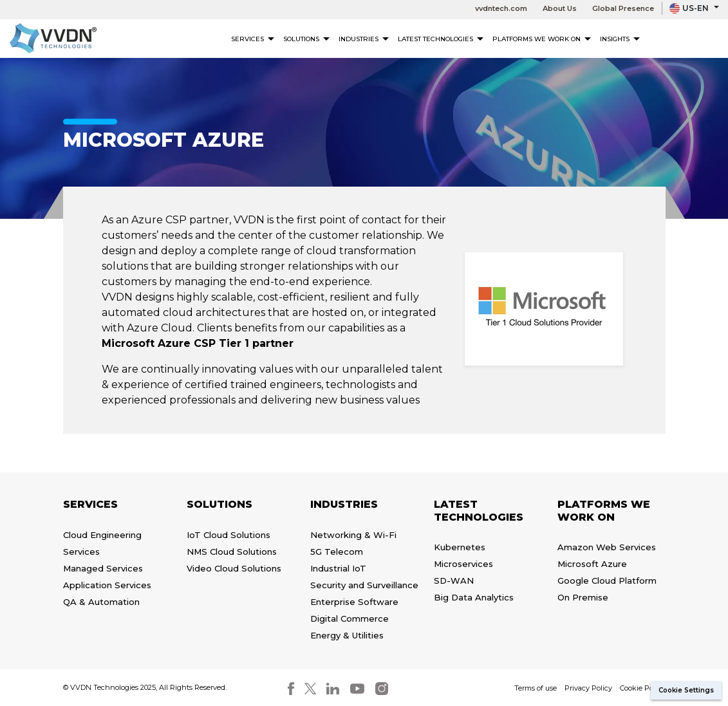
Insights (620, 39)
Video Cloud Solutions (234, 568)
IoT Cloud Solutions (229, 535)
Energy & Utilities (347, 635)
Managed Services (103, 568)
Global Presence (623, 8)
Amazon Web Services (607, 547)
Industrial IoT (338, 568)
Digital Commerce (350, 618)
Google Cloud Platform (607, 581)
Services (253, 39)
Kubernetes (460, 547)
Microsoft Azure (592, 564)
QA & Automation (101, 602)
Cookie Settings (686, 690)
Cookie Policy (642, 688)
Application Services (107, 585)
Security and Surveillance (364, 585)
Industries (364, 39)
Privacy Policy (588, 688)
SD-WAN (454, 581)
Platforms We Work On (542, 39)
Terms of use (536, 688)
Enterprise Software (354, 602)
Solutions (306, 39)
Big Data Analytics (474, 597)
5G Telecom (337, 552)
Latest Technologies (441, 39)
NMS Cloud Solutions (232, 552)
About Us (560, 8)
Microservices (463, 564)
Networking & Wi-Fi (353, 535)
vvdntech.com (501, 8)
